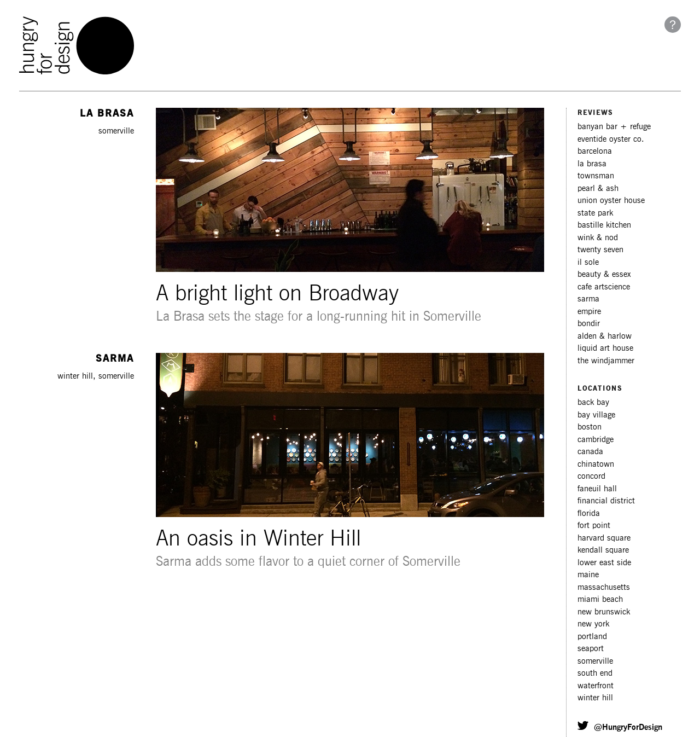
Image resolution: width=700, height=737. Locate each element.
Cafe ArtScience (604, 287)
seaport (591, 649)
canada (590, 452)
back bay (593, 402)
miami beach (600, 599)
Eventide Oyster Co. (611, 139)
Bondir (589, 324)
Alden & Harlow (605, 336)
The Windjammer (606, 361)
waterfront (596, 686)
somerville (595, 661)
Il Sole (588, 262)
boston (590, 427)
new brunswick (604, 612)
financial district (606, 501)
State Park (595, 213)
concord (591, 476)
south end (595, 673)
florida (589, 513)
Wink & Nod (598, 238)
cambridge (596, 440)
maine (588, 575)
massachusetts (604, 587)
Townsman (596, 176)
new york (593, 624)
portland (592, 637)
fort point (594, 526)
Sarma (588, 299)
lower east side (604, 563)
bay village (596, 415)
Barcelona (595, 151)
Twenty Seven (600, 250)
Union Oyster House (611, 201)
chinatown (596, 464)
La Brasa (592, 164)
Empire (589, 312)
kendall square (603, 550)
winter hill (595, 698)
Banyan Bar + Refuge (614, 127)
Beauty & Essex (604, 274)
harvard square (604, 538)
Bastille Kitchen (604, 225)
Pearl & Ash (598, 188)
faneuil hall (597, 489)
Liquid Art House (605, 348)
